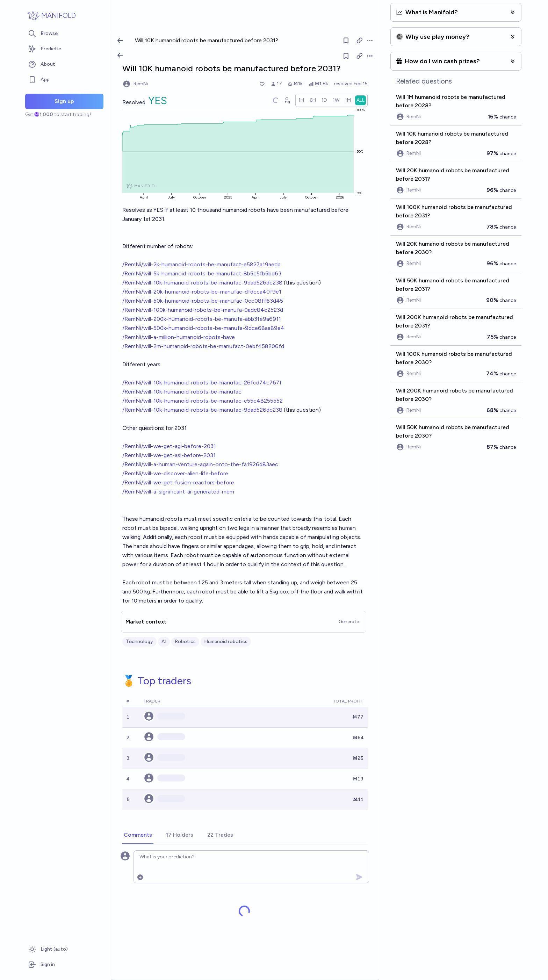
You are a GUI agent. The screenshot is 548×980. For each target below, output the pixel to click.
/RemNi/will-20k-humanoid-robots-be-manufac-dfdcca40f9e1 (202, 292)
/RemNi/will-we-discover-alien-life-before (175, 473)
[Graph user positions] (287, 100)
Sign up (64, 101)
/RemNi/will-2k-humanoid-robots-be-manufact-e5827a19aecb (201, 264)
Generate (349, 622)
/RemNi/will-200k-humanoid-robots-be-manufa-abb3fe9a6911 (202, 319)
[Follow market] (346, 56)
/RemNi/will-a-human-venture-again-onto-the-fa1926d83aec (200, 464)
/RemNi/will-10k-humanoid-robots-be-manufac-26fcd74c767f (202, 383)
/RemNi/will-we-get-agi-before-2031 (169, 446)
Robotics (185, 642)
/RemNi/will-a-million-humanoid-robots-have (179, 337)
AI (164, 642)
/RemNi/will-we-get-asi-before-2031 (169, 455)
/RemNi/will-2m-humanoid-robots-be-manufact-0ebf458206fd (203, 346)
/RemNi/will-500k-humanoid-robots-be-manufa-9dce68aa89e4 (203, 328)
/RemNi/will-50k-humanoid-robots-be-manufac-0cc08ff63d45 (203, 301)
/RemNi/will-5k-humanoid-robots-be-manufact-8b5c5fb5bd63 (202, 273)
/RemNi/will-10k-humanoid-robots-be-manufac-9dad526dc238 (202, 283)
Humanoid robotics (226, 642)
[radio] (301, 100)
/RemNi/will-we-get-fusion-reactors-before (178, 482)
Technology (139, 642)
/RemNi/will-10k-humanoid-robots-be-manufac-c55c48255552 (203, 401)
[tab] (138, 835)
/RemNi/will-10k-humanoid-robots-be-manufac (182, 392)
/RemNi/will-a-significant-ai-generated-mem (178, 492)
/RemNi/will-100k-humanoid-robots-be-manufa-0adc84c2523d (203, 310)
